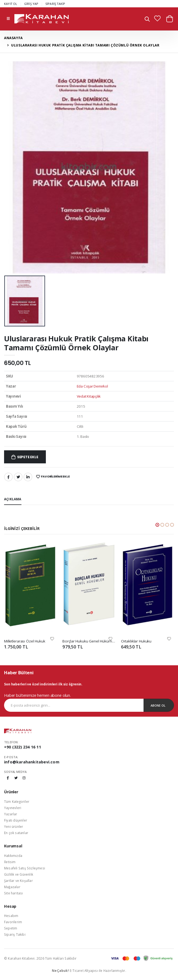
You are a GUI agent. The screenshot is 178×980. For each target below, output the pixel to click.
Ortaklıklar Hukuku (136, 641)
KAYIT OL (11, 4)
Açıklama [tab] (13, 499)
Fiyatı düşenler (16, 820)
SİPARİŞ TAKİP (55, 4)
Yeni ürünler (14, 826)
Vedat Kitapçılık (89, 396)
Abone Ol (158, 705)
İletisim (10, 862)
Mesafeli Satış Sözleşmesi (25, 868)
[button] (147, 20)
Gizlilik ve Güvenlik (19, 874)
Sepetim (11, 928)
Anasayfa (13, 38)
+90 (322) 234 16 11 (23, 747)
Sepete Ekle (28, 457)
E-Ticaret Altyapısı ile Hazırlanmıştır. (89, 970)
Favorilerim (13, 922)
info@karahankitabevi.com (32, 762)
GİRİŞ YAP (31, 4)
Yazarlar (11, 814)
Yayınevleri (13, 808)
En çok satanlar (16, 833)
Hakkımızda (13, 856)
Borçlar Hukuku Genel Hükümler (89, 641)
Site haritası (14, 893)
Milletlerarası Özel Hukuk (25, 641)
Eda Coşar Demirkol (92, 386)
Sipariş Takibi (15, 934)
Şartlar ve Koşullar (18, 881)
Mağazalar (12, 887)
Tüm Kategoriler (17, 801)
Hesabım (11, 916)
